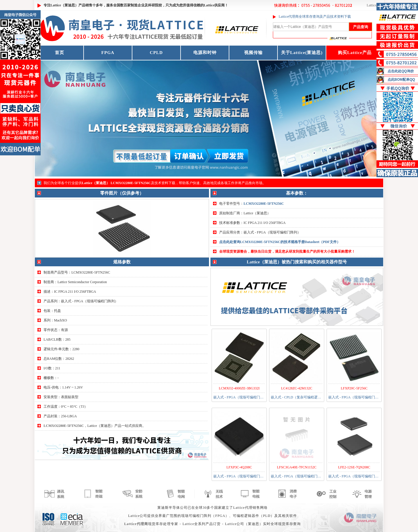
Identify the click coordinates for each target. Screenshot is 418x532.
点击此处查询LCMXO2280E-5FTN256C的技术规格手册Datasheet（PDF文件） (280, 242)
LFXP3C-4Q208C (239, 467)
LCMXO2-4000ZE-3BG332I (239, 388)
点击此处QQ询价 (401, 71)
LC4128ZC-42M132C (297, 388)
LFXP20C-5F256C (354, 388)
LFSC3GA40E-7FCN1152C (297, 467)
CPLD (156, 53)
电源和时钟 (205, 53)
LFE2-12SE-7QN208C (354, 467)
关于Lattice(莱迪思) (302, 53)
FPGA (108, 53)
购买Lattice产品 (355, 53)
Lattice (371, 5)
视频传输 (253, 53)
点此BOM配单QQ (401, 80)
